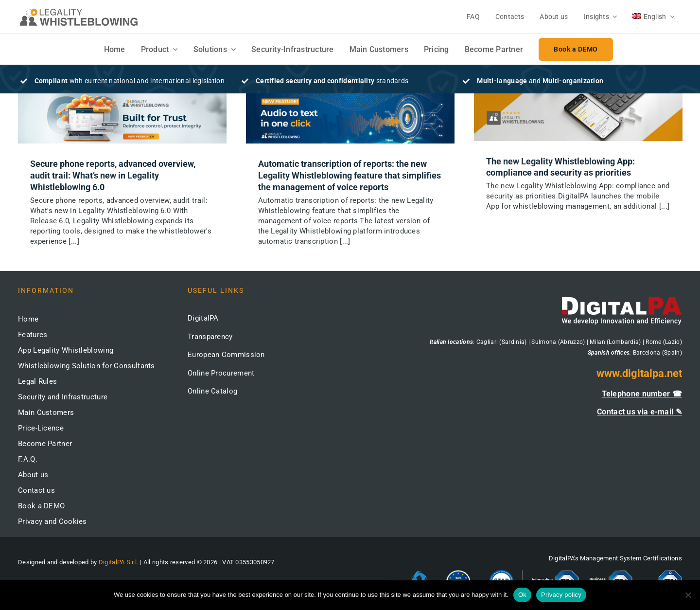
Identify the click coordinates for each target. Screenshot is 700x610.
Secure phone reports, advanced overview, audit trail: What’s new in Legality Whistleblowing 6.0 (113, 175)
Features (33, 335)
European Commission (226, 355)
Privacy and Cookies (52, 521)
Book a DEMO (41, 506)
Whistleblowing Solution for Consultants (87, 366)
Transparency (210, 337)
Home (28, 319)
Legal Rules (37, 381)
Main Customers (46, 413)
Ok (522, 595)
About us (33, 475)
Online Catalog (212, 391)
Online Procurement (221, 373)
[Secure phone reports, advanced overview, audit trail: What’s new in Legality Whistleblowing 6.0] (122, 119)
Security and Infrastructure (63, 397)
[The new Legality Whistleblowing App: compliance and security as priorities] (578, 117)
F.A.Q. (28, 459)
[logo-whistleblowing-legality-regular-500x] (79, 10)
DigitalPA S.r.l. (119, 562)
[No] (688, 595)
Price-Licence (41, 428)
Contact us (36, 490)
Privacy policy (561, 595)
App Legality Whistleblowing (66, 350)
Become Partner (45, 444)
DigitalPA (203, 318)
